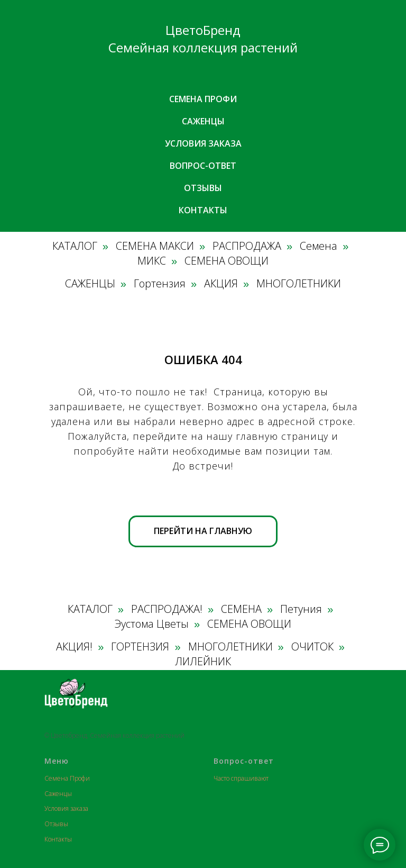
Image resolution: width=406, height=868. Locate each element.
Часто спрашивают (241, 778)
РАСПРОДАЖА (247, 246)
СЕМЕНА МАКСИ (155, 246)
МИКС (152, 261)
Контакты (203, 210)
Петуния (301, 609)
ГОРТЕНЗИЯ (140, 647)
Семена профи (203, 99)
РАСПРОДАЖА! (167, 609)
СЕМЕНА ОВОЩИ (227, 261)
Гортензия (160, 284)
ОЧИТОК (312, 647)
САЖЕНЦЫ (90, 284)
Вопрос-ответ (203, 166)
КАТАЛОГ (75, 246)
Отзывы (203, 188)
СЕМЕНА (241, 609)
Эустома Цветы (152, 624)
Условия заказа (203, 143)
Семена (319, 246)
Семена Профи (67, 778)
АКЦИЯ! (74, 647)
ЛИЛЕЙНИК (203, 662)
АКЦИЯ (221, 284)
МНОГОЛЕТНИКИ (299, 284)
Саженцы (203, 121)
